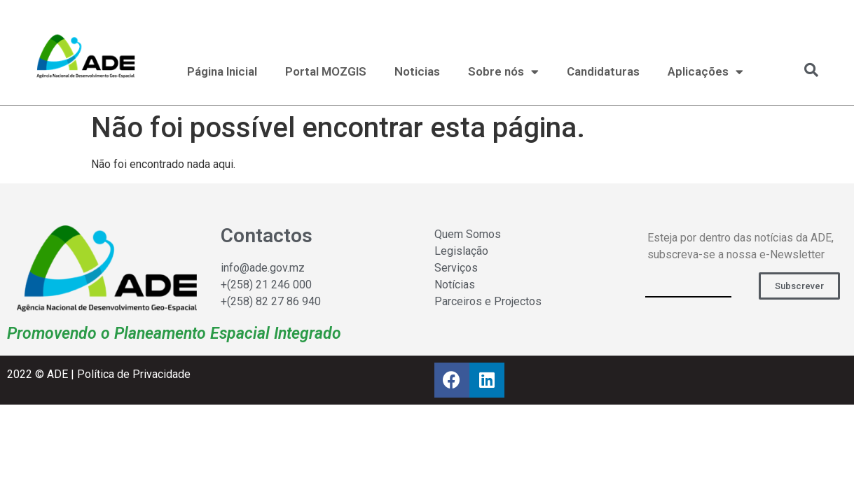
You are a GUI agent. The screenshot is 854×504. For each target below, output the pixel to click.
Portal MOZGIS (326, 71)
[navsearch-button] (804, 70)
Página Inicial (222, 71)
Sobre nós (503, 72)
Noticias (417, 71)
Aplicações (705, 72)
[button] (799, 286)
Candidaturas (603, 71)
